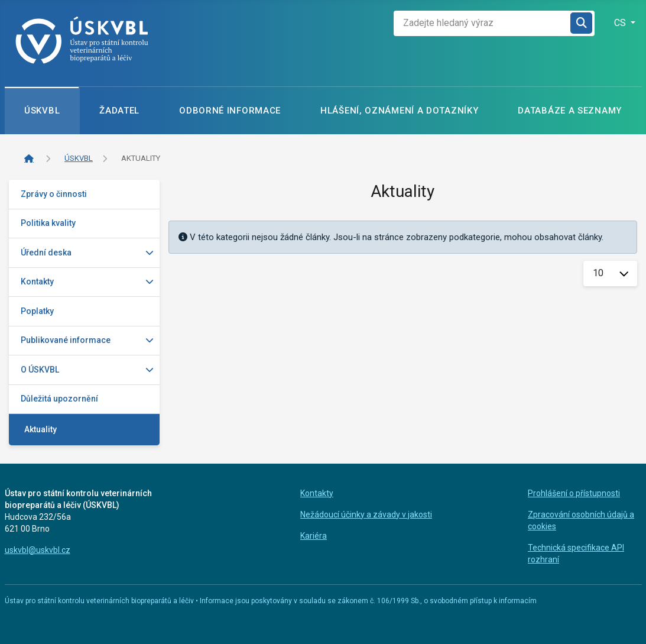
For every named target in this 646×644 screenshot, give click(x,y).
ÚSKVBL (42, 111)
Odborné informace (230, 111)
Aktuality (40, 429)
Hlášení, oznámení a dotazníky (399, 111)
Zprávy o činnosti (54, 194)
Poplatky (37, 311)
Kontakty (37, 281)
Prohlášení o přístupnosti (574, 493)
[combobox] (482, 23)
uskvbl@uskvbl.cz (38, 550)
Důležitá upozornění (59, 399)
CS (621, 23)
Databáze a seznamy (570, 111)
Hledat (581, 23)
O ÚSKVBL (40, 370)
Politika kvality (48, 223)
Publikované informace (66, 340)
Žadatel (119, 111)
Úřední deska (46, 253)
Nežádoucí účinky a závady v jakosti (366, 514)
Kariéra (314, 536)
